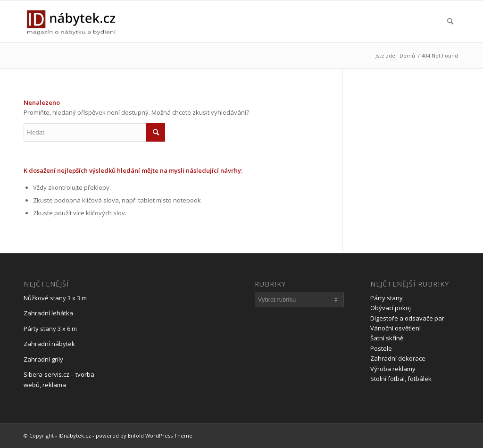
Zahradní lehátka (48, 313)
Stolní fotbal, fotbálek (401, 379)
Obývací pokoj (391, 308)
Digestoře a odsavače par (407, 318)
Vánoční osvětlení (396, 328)
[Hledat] (450, 21)
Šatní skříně (387, 338)
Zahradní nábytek (49, 344)
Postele (381, 348)
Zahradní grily (43, 359)
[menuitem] (450, 21)
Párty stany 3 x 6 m (50, 329)
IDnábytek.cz (75, 435)
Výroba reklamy (393, 369)
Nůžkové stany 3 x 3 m (55, 298)
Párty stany (387, 298)
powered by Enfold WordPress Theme (144, 435)
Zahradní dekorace (398, 358)
